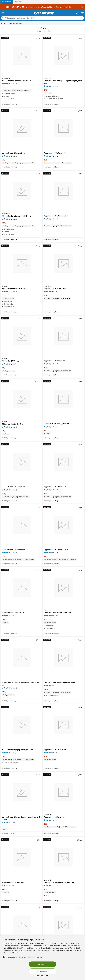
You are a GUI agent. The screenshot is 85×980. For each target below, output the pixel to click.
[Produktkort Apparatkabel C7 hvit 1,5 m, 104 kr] (22, 588)
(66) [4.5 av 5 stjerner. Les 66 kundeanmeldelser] (15, 822)
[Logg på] (77, 13)
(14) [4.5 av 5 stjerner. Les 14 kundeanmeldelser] (56, 427)
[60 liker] (38, 38)
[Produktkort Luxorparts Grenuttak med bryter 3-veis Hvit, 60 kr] (63, 588)
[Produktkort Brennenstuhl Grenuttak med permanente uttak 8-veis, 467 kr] (63, 925)
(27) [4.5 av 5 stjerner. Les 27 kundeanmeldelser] (56, 753)
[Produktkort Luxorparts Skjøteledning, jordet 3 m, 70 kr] (22, 399)
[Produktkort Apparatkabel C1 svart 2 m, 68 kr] (22, 857)
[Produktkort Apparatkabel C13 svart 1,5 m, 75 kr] (63, 525)
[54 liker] (80, 319)
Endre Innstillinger (43, 976)
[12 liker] (80, 775)
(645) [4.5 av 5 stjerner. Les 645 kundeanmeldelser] (57, 86)
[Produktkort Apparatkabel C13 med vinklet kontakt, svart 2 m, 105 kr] (22, 658)
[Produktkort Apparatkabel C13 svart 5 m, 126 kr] (63, 128)
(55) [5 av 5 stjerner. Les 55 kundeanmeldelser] (56, 292)
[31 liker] (38, 570)
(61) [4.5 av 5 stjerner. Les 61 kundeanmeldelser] (15, 616)
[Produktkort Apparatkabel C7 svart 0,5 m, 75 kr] (22, 128)
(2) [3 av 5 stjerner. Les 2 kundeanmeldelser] (14, 885)
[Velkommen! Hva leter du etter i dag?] (44, 18)
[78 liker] (38, 907)
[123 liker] (38, 382)
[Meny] (3, 13)
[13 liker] (80, 707)
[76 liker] (38, 111)
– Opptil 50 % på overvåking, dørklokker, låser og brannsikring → (40, 7)
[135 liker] (79, 907)
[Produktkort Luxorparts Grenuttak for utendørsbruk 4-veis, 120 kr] (22, 191)
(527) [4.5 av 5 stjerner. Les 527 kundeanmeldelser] (57, 616)
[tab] (7, 2)
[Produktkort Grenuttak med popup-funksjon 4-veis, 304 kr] (22, 725)
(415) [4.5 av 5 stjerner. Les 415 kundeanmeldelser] (15, 292)
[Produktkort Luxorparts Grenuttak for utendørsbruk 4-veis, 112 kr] (22, 56)
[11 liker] (80, 246)
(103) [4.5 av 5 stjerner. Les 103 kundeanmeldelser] (15, 688)
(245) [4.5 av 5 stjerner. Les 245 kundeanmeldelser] (15, 156)
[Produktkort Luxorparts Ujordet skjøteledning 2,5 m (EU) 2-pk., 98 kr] (63, 857)
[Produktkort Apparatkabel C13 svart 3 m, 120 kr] (22, 462)
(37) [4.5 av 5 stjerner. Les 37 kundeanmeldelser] (15, 364)
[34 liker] (80, 111)
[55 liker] (80, 382)
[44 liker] (38, 445)
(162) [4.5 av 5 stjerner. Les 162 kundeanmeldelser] (15, 84)
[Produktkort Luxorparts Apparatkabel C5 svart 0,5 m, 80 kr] (63, 264)
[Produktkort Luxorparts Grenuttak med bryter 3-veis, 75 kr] (22, 264)
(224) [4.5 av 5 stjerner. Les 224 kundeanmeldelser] (57, 885)
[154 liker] (79, 840)
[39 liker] (38, 640)
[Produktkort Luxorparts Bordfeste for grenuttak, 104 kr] (22, 925)
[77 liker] (80, 38)
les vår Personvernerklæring (32, 957)
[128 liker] (38, 246)
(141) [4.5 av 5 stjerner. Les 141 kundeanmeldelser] (57, 156)
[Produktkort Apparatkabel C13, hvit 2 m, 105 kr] (63, 725)
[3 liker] (39, 840)
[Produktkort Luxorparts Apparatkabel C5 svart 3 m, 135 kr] (63, 792)
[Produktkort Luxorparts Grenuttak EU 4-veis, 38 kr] (22, 336)
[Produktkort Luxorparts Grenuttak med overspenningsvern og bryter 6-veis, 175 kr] (63, 56)
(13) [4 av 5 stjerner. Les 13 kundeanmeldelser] (56, 686)
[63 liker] (80, 174)
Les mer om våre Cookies (12, 957)
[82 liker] (80, 570)
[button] (49, 31)
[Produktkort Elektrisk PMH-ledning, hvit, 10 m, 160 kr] (63, 399)
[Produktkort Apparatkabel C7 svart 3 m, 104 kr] (63, 336)
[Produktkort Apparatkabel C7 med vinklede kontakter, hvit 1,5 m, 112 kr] (22, 792)
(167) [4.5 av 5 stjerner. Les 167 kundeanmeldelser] (15, 427)
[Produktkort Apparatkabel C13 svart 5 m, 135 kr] (22, 525)
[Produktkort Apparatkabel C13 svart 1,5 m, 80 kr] (63, 191)
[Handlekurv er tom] (82, 13)
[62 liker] (38, 319)
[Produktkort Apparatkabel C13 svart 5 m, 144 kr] (63, 462)
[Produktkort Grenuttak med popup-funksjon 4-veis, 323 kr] (63, 658)
